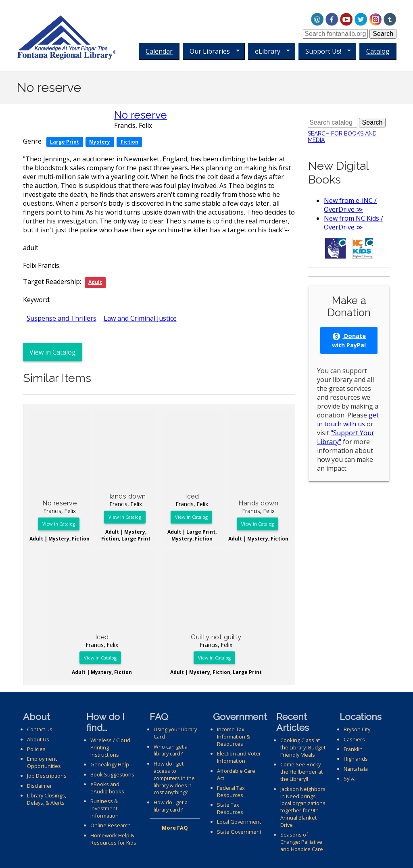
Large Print (65, 142)
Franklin (353, 749)
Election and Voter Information (239, 757)
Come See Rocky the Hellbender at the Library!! (301, 772)
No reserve (141, 115)
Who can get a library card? (171, 750)
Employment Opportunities (44, 762)
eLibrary (269, 51)
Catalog (378, 51)
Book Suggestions (112, 774)
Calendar (159, 51)
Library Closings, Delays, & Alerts (47, 799)
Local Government (239, 822)
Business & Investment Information (104, 808)
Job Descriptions (47, 776)
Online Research (111, 825)
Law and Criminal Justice (140, 318)
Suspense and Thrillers (62, 318)
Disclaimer (40, 786)
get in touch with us (348, 419)
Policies (36, 749)
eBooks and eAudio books (107, 788)
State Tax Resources (230, 808)
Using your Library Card (175, 733)
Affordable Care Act (236, 774)
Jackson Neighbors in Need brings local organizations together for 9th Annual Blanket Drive (303, 807)
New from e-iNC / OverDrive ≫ (350, 205)
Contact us (40, 729)
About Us (38, 739)
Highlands (356, 759)
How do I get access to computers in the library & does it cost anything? (174, 778)
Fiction (129, 142)
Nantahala (356, 769)
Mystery (100, 142)
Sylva (350, 778)
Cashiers (354, 739)
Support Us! (325, 51)
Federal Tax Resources (231, 791)
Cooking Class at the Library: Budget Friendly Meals (303, 747)
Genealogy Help (110, 764)
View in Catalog (53, 352)
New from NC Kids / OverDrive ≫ (354, 223)
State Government (239, 832)
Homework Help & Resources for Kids (113, 839)
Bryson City (357, 729)
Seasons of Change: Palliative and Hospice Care (302, 842)
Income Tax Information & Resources (234, 737)
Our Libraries (211, 51)
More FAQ (175, 828)
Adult (95, 282)
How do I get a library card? (171, 806)
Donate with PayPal (349, 340)
